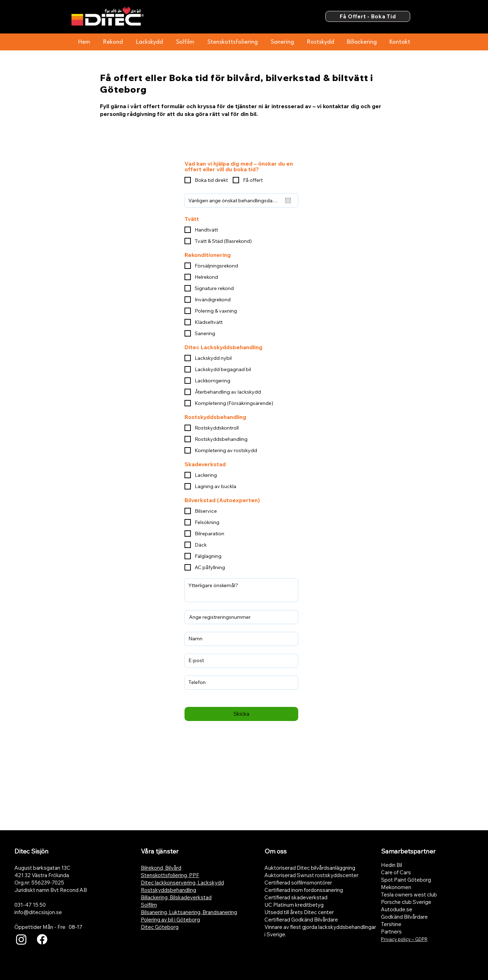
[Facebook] (42, 939)
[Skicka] (241, 714)
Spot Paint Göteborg (406, 880)
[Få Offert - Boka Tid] (368, 16)
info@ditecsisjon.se (38, 912)
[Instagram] (21, 939)
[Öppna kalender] (288, 201)
